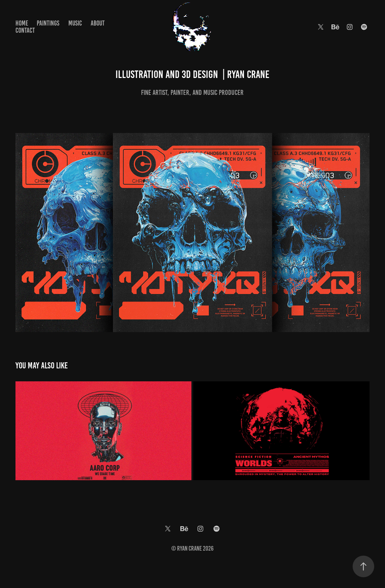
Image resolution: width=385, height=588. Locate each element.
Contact (25, 30)
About (98, 23)
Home (22, 23)
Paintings (48, 23)
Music (75, 23)
